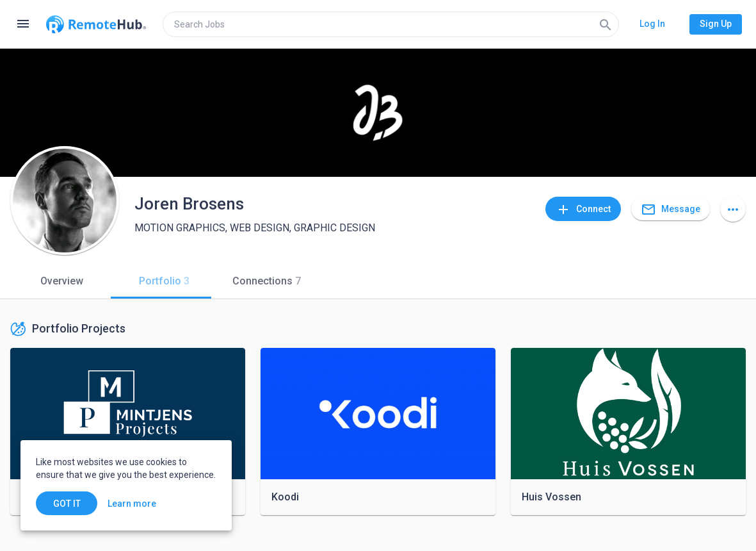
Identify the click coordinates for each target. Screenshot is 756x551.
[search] (391, 24)
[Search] (606, 24)
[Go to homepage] (96, 24)
